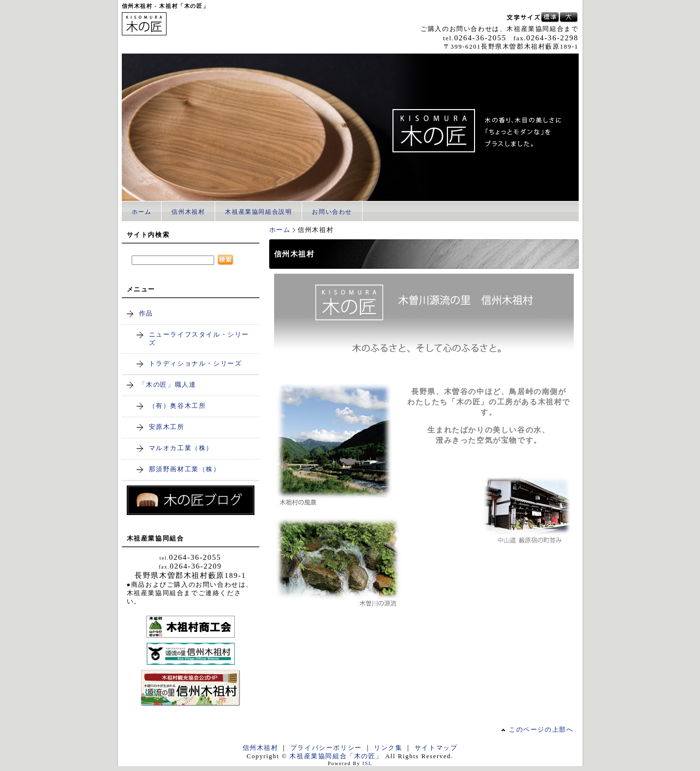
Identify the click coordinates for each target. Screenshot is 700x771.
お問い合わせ (332, 212)
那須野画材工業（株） (185, 469)
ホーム (142, 212)
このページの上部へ (541, 730)
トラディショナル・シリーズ (196, 364)
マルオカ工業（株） (181, 448)
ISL (367, 763)
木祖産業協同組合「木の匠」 (336, 756)
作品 (146, 314)
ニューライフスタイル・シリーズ (199, 339)
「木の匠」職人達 (168, 385)
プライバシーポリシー (326, 748)
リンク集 (388, 748)
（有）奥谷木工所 (178, 406)
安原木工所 (167, 427)
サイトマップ (436, 748)
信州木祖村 (188, 212)
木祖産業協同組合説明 (258, 212)
